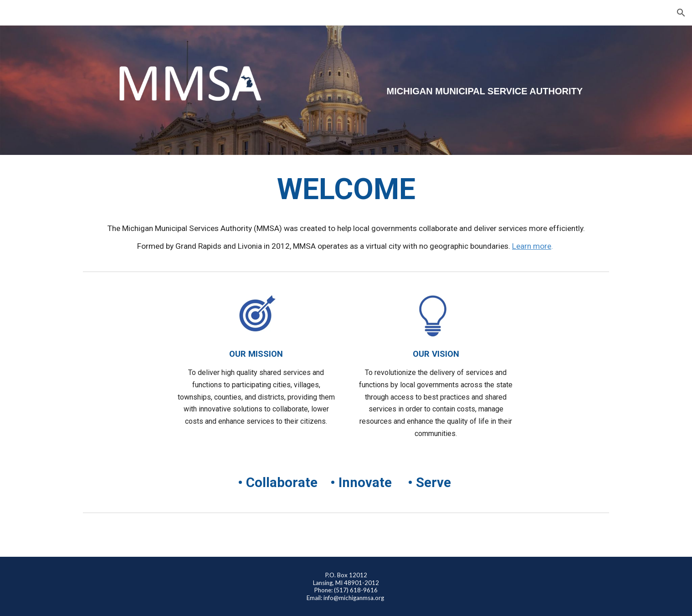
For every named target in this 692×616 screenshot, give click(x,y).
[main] (481, 92)
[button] (681, 13)
